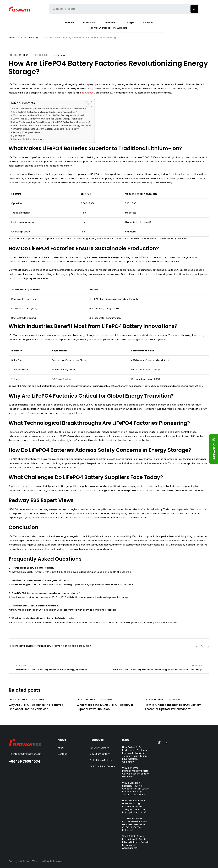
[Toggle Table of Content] (87, 104)
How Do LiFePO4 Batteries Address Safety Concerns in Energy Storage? (52, 126)
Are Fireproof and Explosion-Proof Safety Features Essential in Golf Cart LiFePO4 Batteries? (135, 824)
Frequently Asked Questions (29, 139)
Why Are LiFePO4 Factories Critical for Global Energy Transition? (48, 119)
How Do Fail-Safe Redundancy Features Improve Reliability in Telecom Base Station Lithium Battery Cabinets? (135, 754)
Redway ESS (88, 93)
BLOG (126, 740)
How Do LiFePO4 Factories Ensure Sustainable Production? (45, 112)
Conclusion (19, 136)
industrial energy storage (29, 646)
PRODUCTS (97, 740)
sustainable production (78, 646)
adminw (60, 55)
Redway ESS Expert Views (26, 132)
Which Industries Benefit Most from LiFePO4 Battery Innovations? (48, 115)
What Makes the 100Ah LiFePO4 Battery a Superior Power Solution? (105, 707)
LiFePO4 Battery (30, 38)
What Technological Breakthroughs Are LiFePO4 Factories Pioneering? (51, 122)
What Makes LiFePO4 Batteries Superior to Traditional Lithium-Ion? (49, 109)
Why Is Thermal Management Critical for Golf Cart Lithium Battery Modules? (136, 772)
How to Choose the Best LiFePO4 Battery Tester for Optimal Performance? (173, 707)
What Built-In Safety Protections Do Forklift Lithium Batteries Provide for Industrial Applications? (136, 842)
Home (12, 38)
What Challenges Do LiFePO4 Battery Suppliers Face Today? (46, 129)
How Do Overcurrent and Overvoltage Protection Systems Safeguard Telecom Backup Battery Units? (134, 806)
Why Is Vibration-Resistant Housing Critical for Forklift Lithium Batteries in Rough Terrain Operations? (136, 789)
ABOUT (62, 740)
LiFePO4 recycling (54, 646)
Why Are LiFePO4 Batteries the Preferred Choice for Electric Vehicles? (36, 707)
